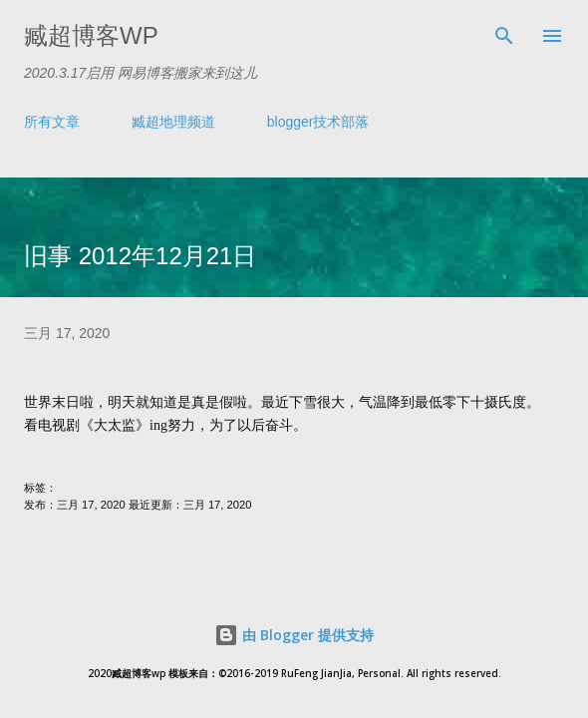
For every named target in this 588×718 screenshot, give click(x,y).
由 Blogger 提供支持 (294, 635)
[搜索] (504, 36)
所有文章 (52, 122)
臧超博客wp (91, 35)
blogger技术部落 (318, 122)
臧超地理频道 (173, 122)
